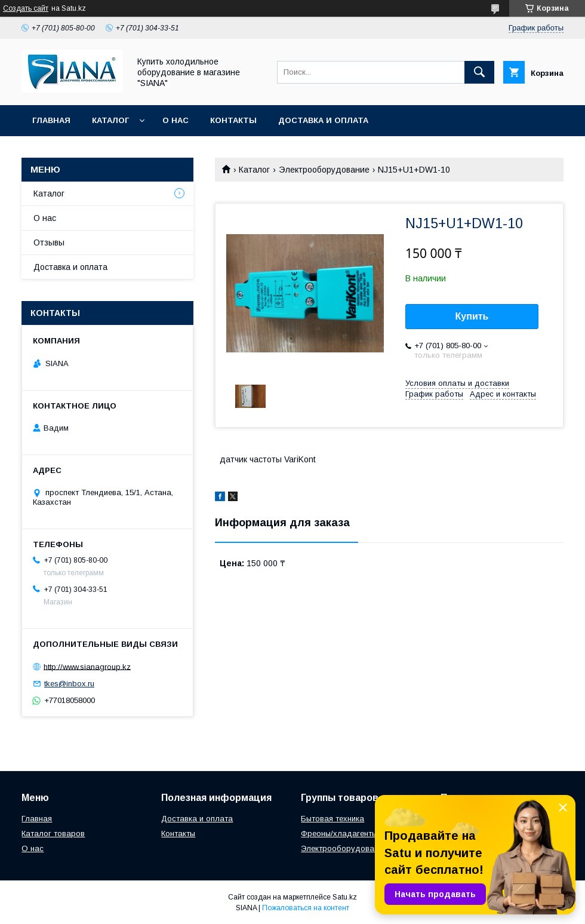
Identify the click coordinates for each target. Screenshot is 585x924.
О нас (176, 120)
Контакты (233, 120)
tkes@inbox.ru (69, 684)
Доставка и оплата (323, 120)
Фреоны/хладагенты (339, 834)
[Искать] (479, 72)
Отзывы (49, 242)
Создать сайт (26, 8)
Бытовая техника (332, 819)
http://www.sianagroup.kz (87, 666)
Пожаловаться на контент (306, 908)
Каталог (110, 120)
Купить (472, 316)
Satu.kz (345, 897)
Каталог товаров (53, 834)
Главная (51, 120)
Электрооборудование (324, 170)
